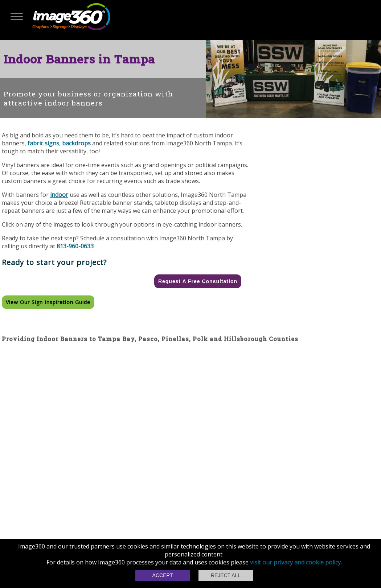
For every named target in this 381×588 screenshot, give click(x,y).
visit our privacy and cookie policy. (296, 562)
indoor (59, 195)
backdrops (76, 143)
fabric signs (43, 143)
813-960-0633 (75, 246)
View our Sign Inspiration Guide (48, 302)
